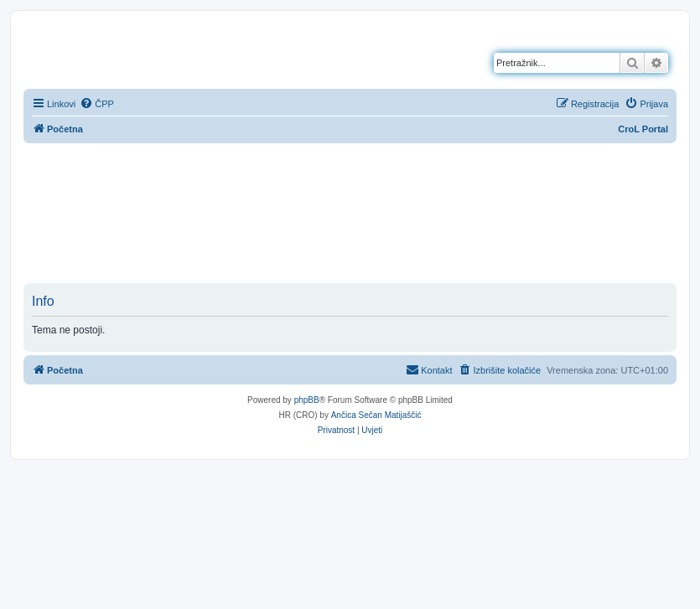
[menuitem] (97, 104)
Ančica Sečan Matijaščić (376, 415)
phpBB (307, 400)
